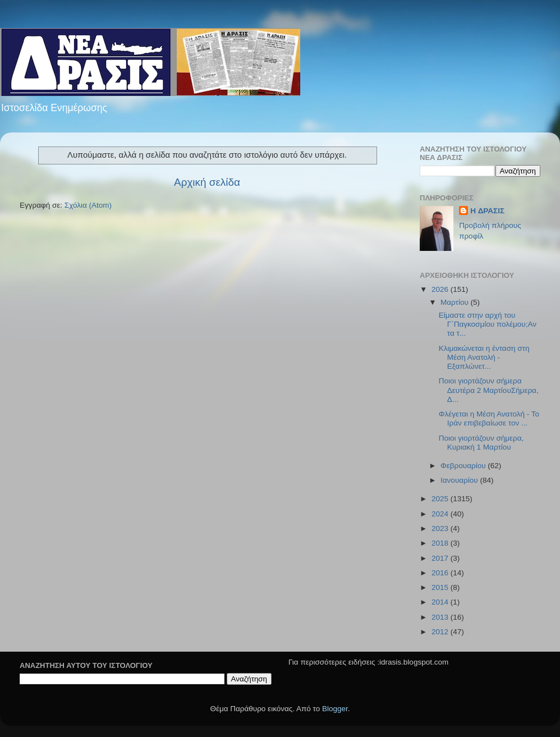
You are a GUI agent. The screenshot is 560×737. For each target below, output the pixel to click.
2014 (441, 602)
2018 (441, 543)
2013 (441, 617)
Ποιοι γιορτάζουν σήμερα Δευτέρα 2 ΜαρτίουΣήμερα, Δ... (489, 390)
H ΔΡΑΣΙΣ (487, 211)
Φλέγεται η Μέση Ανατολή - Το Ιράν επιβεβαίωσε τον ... (489, 418)
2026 (441, 289)
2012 (441, 632)
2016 (441, 573)
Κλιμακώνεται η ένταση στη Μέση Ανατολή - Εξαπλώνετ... (484, 357)
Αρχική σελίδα (207, 182)
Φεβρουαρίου (464, 466)
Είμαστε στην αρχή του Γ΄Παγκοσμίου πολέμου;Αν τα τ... (488, 324)
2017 (441, 558)
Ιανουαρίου (460, 480)
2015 (441, 587)
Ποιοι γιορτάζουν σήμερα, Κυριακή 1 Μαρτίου (481, 443)
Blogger (335, 709)
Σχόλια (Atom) (88, 205)
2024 (441, 514)
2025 (441, 499)
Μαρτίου (456, 302)
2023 (441, 528)
